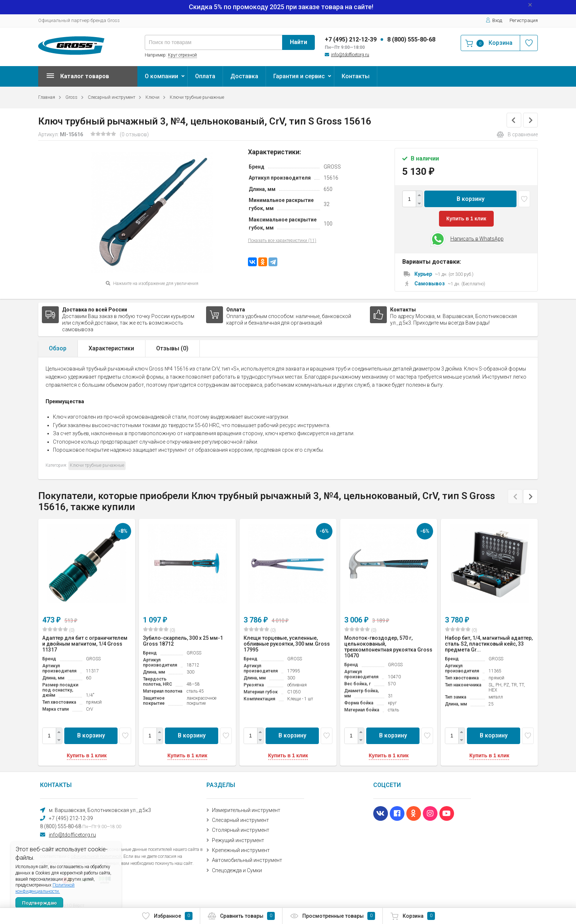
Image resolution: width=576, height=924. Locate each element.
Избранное (167, 916)
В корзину (471, 199)
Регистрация (524, 20)
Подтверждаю (39, 903)
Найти (298, 42)
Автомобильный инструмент (247, 860)
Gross (71, 97)
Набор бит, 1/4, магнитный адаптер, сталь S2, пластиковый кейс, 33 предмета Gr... (489, 644)
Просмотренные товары (332, 916)
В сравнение (517, 134)
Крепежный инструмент (241, 850)
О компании (161, 76)
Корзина (413, 916)
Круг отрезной (182, 55)
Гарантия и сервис (299, 76)
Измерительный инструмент (246, 810)
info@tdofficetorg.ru (350, 55)
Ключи (152, 97)
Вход (494, 20)
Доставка (244, 76)
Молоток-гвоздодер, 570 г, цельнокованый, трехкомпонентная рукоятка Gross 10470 (388, 647)
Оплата (205, 76)
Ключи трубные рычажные (197, 97)
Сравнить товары (241, 916)
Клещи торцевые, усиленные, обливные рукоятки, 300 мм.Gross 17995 (287, 644)
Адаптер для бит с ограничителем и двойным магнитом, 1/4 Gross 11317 (85, 644)
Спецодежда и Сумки (237, 870)
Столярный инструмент (241, 830)
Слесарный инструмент (111, 97)
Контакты (356, 76)
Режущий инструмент (238, 840)
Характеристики (111, 348)
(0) (58, 630)
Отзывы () (172, 348)
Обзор (58, 348)
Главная (47, 97)
